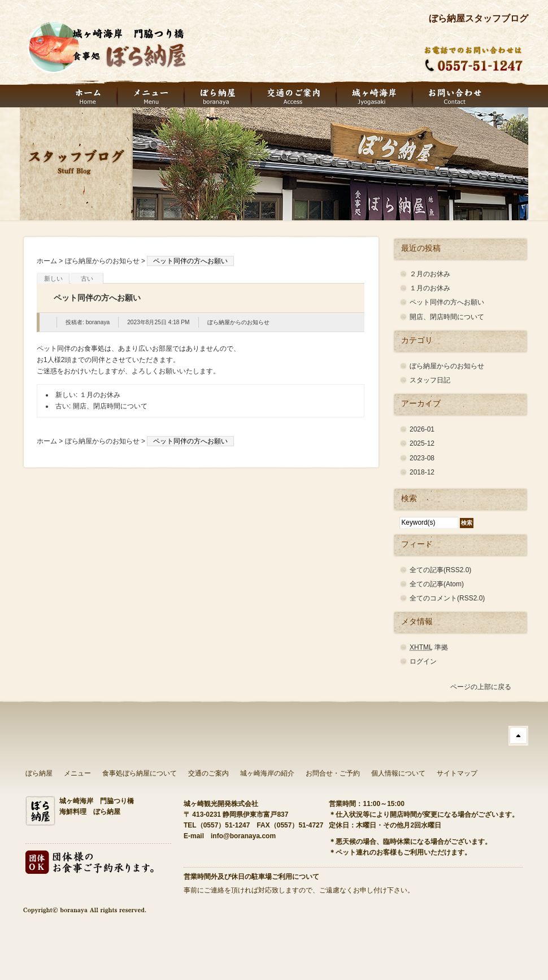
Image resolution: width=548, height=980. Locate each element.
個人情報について (398, 773)
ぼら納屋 (39, 773)
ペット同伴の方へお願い (447, 302)
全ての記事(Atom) (437, 584)
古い (87, 278)
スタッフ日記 (430, 380)
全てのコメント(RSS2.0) (447, 598)
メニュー (77, 773)
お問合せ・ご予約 (333, 773)
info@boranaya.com (243, 836)
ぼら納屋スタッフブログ (479, 18)
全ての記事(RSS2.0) (440, 570)
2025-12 (422, 443)
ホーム (47, 261)
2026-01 (422, 429)
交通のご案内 (208, 773)
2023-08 (422, 458)
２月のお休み (430, 274)
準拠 (429, 647)
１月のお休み (100, 395)
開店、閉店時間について (110, 406)
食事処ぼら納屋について (140, 773)
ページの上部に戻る (481, 687)
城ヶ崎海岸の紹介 (267, 773)
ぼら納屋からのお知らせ (102, 261)
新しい (53, 278)
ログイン (423, 661)
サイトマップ (457, 773)
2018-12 (422, 472)
